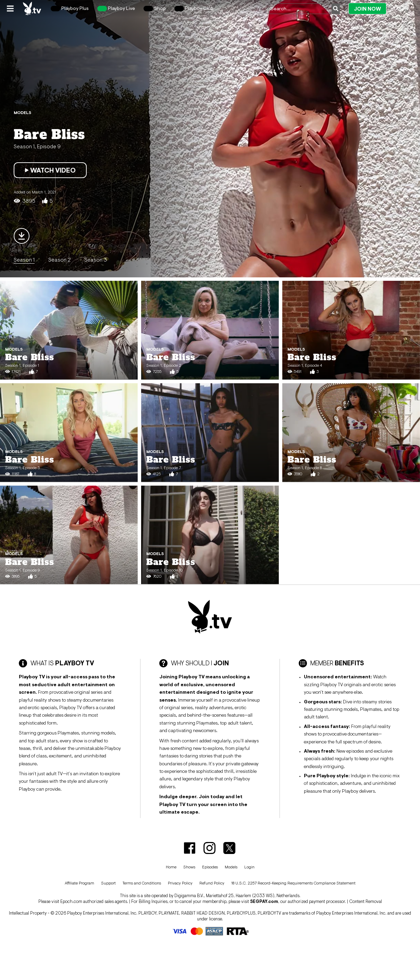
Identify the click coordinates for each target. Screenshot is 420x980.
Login (401, 8)
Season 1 (24, 260)
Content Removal (366, 901)
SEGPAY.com (264, 901)
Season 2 (59, 260)
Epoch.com (71, 901)
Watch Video (50, 170)
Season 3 (96, 260)
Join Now (367, 9)
